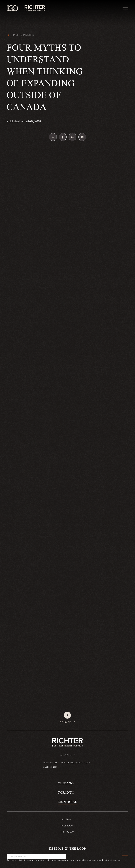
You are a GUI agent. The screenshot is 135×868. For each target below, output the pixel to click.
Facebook (67, 826)
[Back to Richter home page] (68, 742)
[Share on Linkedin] (72, 137)
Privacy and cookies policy (76, 763)
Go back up (67, 722)
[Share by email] (82, 137)
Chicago (66, 783)
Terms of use (50, 763)
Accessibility (50, 767)
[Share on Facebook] (63, 137)
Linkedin (66, 819)
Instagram (67, 832)
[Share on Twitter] (53, 137)
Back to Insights (23, 35)
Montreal (67, 802)
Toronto (66, 792)
